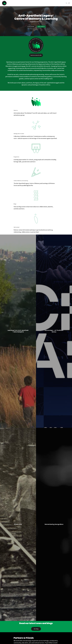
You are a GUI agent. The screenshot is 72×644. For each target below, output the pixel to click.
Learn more (31, 27)
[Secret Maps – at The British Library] (54, 331)
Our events (41, 27)
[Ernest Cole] (18, 524)
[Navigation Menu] (69, 3)
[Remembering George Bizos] (54, 524)
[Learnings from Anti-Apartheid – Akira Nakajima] (18, 331)
